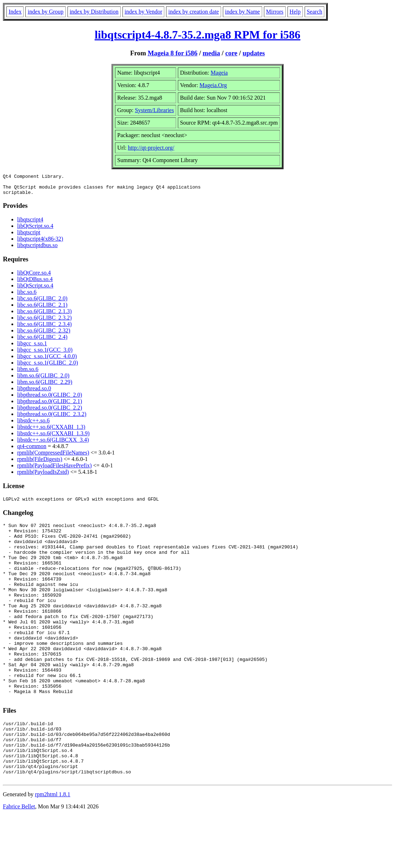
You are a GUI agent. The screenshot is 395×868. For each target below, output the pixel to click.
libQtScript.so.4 (35, 230)
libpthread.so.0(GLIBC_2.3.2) (52, 418)
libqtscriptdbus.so (37, 249)
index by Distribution (94, 12)
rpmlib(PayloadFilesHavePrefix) (54, 470)
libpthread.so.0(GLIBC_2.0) (50, 399)
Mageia (219, 73)
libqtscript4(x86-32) (40, 243)
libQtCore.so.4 (34, 277)
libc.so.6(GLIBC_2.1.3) (44, 315)
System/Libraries (154, 110)
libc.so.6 (27, 296)
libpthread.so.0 (34, 393)
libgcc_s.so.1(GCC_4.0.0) (47, 360)
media (211, 53)
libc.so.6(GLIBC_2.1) (42, 309)
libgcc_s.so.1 (32, 348)
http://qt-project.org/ (151, 148)
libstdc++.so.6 (33, 425)
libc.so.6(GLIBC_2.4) (42, 341)
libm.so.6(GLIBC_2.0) (43, 380)
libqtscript (29, 237)
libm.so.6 (28, 373)
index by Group (45, 12)
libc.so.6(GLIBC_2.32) (44, 335)
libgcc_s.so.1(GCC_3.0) (45, 354)
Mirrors (275, 12)
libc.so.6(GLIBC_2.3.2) (44, 322)
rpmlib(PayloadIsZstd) (43, 476)
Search (315, 12)
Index (15, 12)
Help (295, 12)
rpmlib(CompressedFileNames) (53, 457)
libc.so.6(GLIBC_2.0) (42, 303)
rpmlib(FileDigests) (40, 463)
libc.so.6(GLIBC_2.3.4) (44, 328)
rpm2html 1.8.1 (53, 847)
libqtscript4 (30, 224)
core (231, 53)
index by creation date (194, 12)
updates (254, 53)
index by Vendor (143, 12)
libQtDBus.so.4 (35, 283)
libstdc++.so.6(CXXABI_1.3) (51, 431)
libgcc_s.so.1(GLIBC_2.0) (47, 367)
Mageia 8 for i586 (172, 53)
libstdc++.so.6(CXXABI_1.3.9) (53, 438)
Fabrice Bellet (19, 859)
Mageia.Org (213, 85)
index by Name (242, 12)
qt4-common (32, 450)
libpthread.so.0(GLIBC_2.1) (50, 405)
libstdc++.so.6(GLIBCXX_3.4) (53, 444)
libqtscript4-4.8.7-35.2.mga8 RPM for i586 (197, 35)
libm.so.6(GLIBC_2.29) (45, 386)
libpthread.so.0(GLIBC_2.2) (50, 412)
